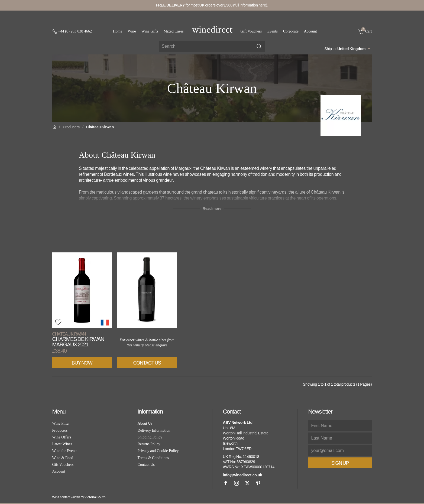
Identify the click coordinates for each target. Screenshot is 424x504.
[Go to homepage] (212, 29)
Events (272, 31)
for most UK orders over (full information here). (212, 5)
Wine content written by (79, 497)
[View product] (82, 290)
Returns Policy (149, 444)
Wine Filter (61, 423)
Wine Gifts (150, 31)
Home (118, 31)
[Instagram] (237, 483)
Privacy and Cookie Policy (158, 451)
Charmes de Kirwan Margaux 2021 (78, 339)
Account (310, 31)
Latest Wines (62, 444)
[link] (365, 31)
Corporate (291, 31)
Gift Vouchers (251, 31)
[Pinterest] (258, 483)
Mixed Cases (174, 31)
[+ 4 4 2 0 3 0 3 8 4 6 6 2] (72, 31)
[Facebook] (226, 483)
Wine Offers (62, 437)
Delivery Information (154, 430)
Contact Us (147, 363)
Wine (132, 31)
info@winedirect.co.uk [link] (243, 475)
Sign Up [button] (340, 463)
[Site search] (212, 46)
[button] (58, 322)
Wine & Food (63, 458)
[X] (247, 483)
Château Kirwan (100, 127)
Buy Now (82, 363)
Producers (71, 127)
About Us (145, 423)
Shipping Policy (150, 437)
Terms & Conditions (153, 458)
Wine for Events (65, 451)
